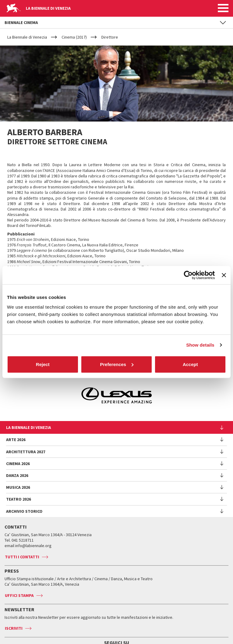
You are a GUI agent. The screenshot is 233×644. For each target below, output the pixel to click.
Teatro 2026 (19, 499)
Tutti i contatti (22, 557)
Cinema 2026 (18, 464)
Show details (200, 345)
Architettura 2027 (26, 452)
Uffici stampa (19, 595)
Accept (190, 364)
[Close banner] (224, 275)
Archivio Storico (24, 511)
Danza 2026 (17, 475)
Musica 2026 (18, 487)
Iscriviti (14, 628)
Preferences (117, 364)
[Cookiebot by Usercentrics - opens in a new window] (188, 275)
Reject (43, 364)
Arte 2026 (16, 440)
